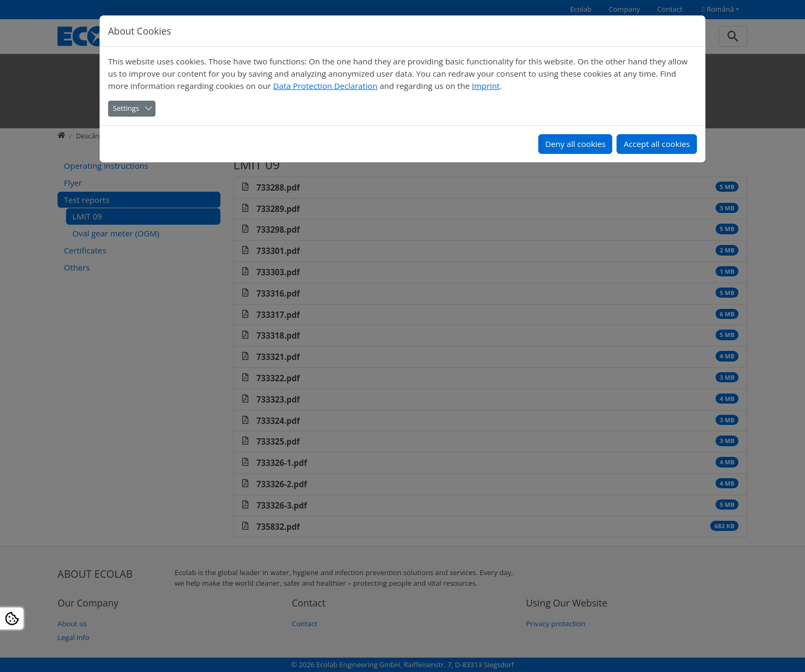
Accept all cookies (657, 144)
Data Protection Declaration (325, 86)
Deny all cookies (576, 144)
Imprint (486, 86)
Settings (126, 108)
